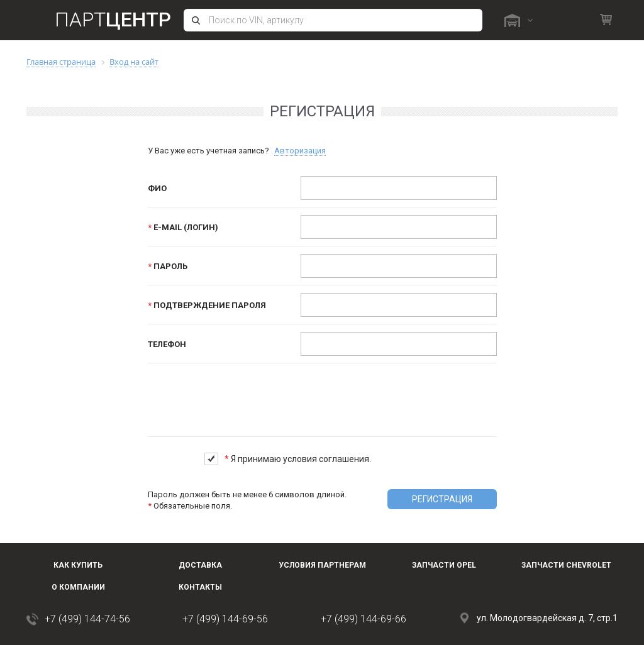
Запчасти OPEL (444, 565)
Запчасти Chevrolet (566, 565)
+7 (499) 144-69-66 (364, 619)
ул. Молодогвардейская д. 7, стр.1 (547, 618)
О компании (78, 587)
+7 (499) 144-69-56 (225, 619)
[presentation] (397, 395)
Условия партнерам (322, 565)
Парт (113, 19)
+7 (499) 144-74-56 (87, 619)
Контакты (200, 587)
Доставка (200, 565)
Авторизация (300, 151)
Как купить (78, 565)
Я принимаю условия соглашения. (298, 459)
